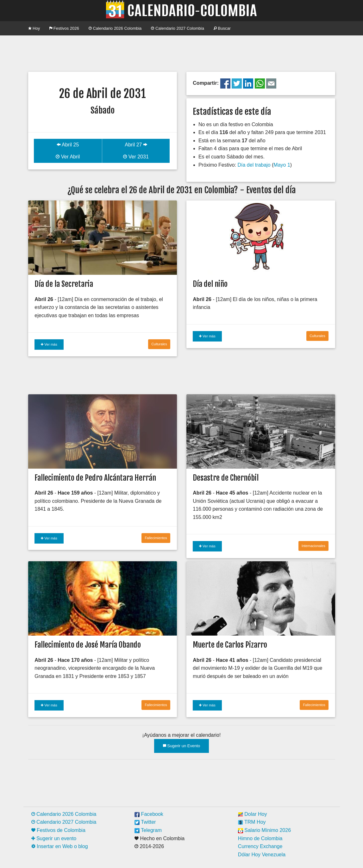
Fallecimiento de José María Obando (88, 645)
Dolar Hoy (253, 814)
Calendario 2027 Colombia (178, 28)
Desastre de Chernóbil (226, 478)
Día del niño (210, 284)
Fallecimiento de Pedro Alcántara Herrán (95, 478)
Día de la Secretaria (64, 284)
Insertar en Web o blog (60, 846)
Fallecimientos (156, 538)
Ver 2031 (136, 157)
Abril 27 (136, 145)
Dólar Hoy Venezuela (262, 855)
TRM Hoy (252, 822)
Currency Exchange (260, 846)
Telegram (148, 830)
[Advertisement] (182, 53)
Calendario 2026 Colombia (115, 28)
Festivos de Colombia (58, 830)
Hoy (34, 28)
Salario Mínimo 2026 (264, 830)
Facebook (149, 814)
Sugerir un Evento (182, 746)
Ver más (49, 344)
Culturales (159, 344)
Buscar (222, 28)
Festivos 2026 (64, 28)
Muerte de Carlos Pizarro (230, 645)
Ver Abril (68, 157)
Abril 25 (68, 145)
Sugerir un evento (54, 838)
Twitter (145, 822)
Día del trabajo (254, 165)
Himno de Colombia (260, 838)
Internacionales (313, 546)
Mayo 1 (282, 165)
